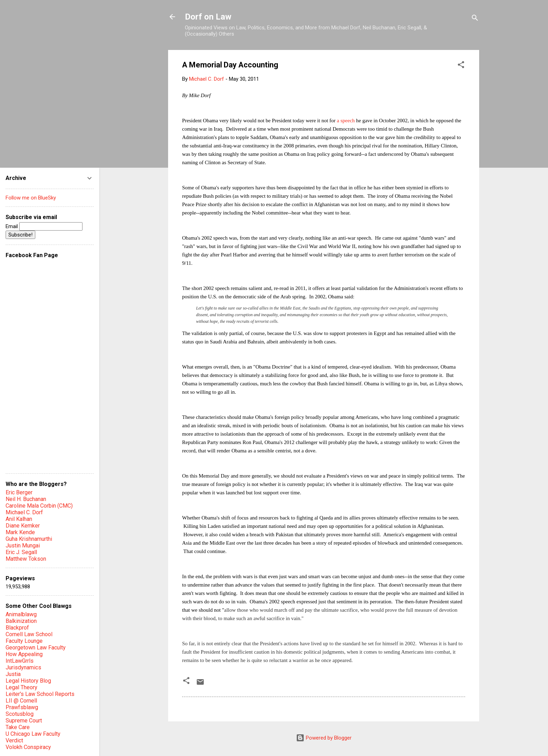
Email (44, 226)
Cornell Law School (29, 634)
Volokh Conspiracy (28, 747)
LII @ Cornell (21, 701)
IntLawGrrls (20, 661)
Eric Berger (19, 492)
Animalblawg (21, 614)
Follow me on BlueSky (31, 198)
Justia (13, 674)
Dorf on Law (208, 17)
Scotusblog (20, 714)
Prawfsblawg (22, 707)
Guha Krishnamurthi (29, 539)
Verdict (14, 740)
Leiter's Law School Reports (40, 694)
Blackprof (17, 628)
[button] (461, 66)
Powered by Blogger (324, 738)
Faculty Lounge (24, 641)
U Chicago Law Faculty (33, 734)
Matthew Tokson (26, 559)
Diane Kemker (23, 526)
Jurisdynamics (23, 667)
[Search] (475, 19)
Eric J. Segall (21, 552)
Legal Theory (21, 687)
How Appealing (24, 654)
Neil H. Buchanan (26, 499)
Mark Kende (20, 532)
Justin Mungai (23, 546)
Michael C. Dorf (24, 512)
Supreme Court (24, 721)
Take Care (18, 727)
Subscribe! (20, 235)
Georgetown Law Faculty (36, 648)
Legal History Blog (28, 681)
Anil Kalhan (19, 519)
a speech (346, 121)
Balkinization (21, 621)
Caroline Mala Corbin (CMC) (39, 506)
